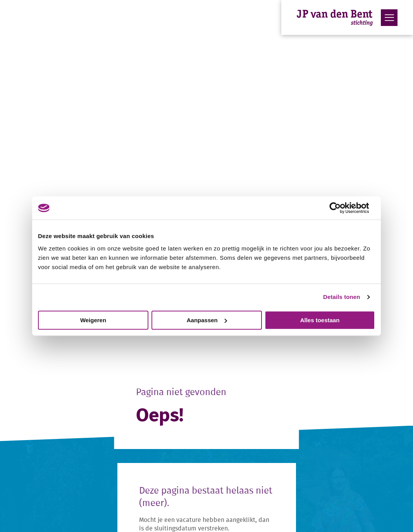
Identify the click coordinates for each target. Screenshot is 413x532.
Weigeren (93, 320)
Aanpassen (207, 320)
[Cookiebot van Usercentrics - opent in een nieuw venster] (341, 208)
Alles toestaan (320, 320)
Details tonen (342, 297)
